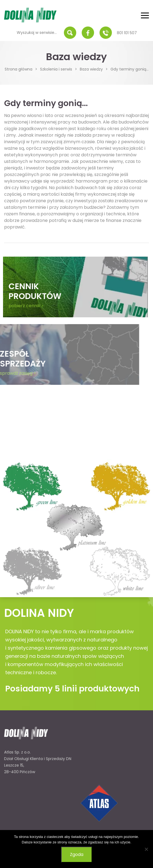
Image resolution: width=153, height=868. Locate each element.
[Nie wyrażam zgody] (146, 849)
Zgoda (77, 854)
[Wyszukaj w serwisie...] (39, 33)
